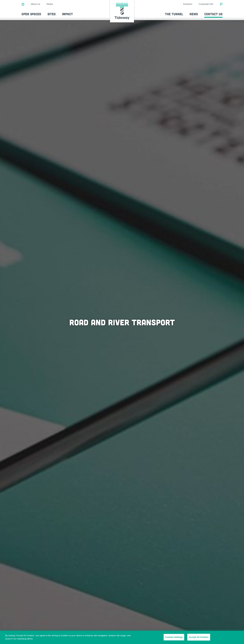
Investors (188, 4)
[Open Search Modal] (221, 4)
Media (50, 4)
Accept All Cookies (199, 639)
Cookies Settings (174, 639)
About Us (35, 4)
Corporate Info (206, 4)
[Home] (23, 4)
